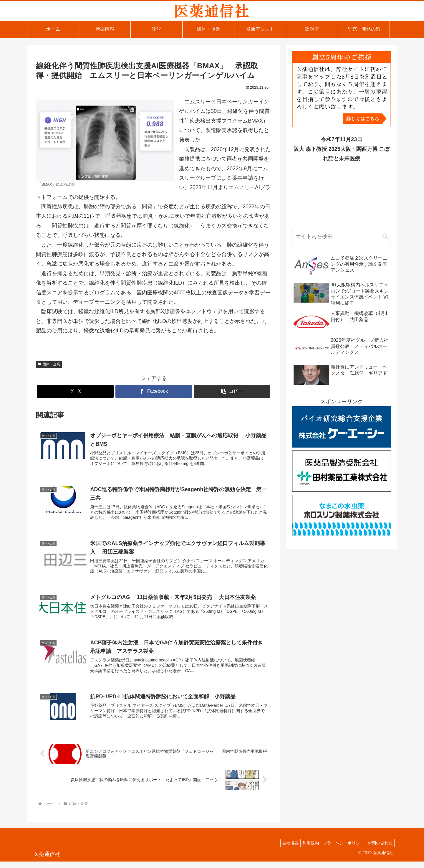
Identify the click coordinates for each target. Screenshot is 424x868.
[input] (342, 236)
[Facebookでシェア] (154, 391)
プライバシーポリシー (340, 850)
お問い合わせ (379, 850)
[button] (232, 391)
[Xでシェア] (75, 391)
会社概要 (282, 850)
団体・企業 (49, 364)
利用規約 (305, 850)
